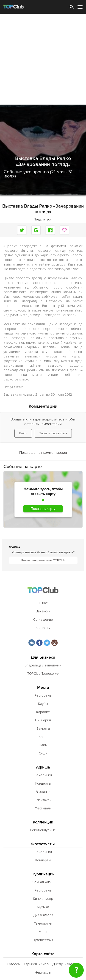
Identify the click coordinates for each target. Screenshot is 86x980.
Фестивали (43, 808)
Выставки (43, 792)
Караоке (43, 712)
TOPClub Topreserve (43, 674)
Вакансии (43, 611)
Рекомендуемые (43, 830)
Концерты (43, 783)
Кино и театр (43, 899)
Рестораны (43, 695)
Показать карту (43, 509)
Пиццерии (43, 720)
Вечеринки (43, 775)
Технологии (43, 923)
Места (43, 687)
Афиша (43, 767)
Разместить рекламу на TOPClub (43, 560)
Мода (43, 932)
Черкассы (43, 972)
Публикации (43, 874)
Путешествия (43, 940)
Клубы (43, 704)
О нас (43, 603)
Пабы (43, 745)
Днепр (58, 964)
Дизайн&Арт (43, 915)
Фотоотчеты (43, 844)
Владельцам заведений (43, 665)
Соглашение (43, 620)
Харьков (30, 964)
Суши (43, 753)
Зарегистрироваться (53, 433)
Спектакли (43, 800)
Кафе (43, 737)
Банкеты (43, 729)
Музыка (43, 907)
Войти (23, 433)
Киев (45, 964)
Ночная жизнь (43, 882)
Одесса (14, 964)
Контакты (43, 628)
